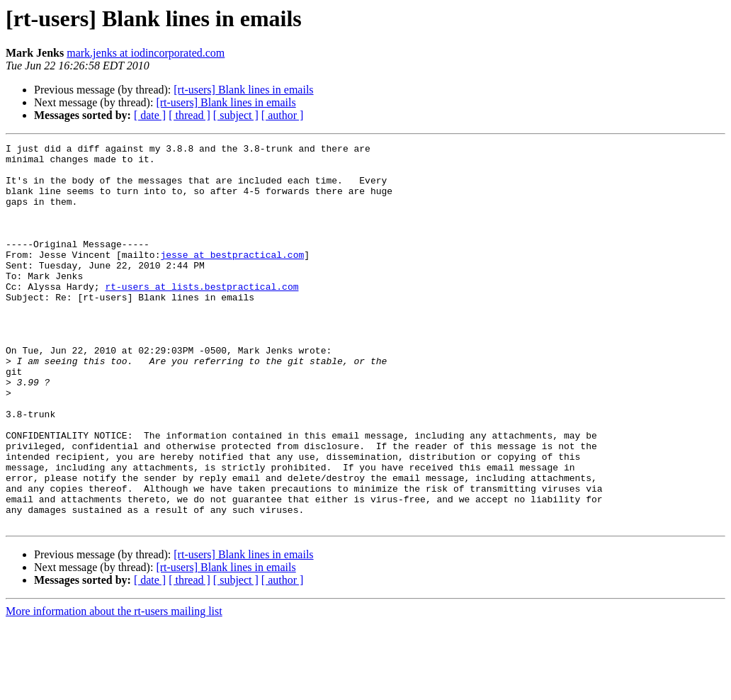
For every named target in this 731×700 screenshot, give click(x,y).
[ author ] (283, 115)
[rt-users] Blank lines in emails (243, 90)
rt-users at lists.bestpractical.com (202, 316)
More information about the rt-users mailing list (114, 688)
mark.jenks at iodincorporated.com (146, 53)
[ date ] (150, 115)
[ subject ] (236, 115)
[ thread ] (189, 115)
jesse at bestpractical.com (232, 278)
